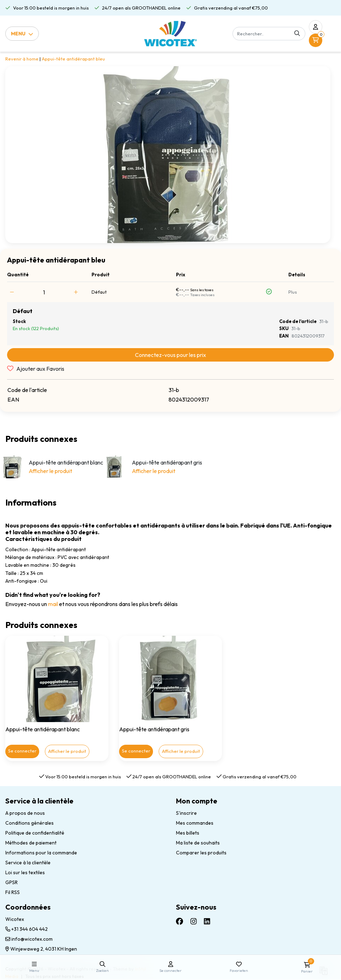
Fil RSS (13, 892)
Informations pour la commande (41, 853)
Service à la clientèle (28, 863)
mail (53, 604)
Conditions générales (30, 823)
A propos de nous (25, 813)
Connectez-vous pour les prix (170, 355)
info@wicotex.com (29, 939)
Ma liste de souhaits (198, 843)
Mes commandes (195, 823)
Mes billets (188, 833)
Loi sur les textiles (25, 872)
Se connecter (22, 751)
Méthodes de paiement (31, 843)
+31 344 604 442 (27, 929)
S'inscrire (186, 813)
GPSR (11, 882)
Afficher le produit (50, 471)
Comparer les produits (201, 853)
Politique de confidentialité (35, 833)
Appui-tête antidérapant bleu (73, 59)
